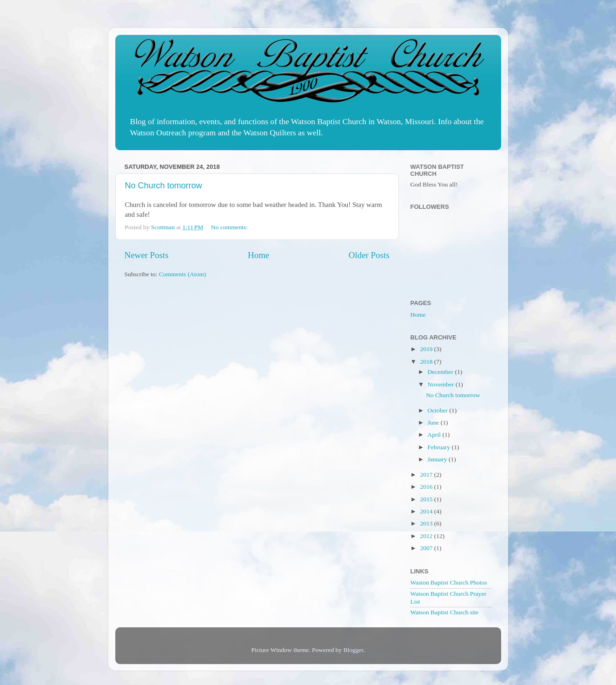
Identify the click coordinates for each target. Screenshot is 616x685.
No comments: (230, 227)
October (439, 410)
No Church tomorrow (164, 186)
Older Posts (369, 255)
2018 (427, 362)
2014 (427, 511)
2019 (427, 349)
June (434, 422)
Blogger (353, 650)
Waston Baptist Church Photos (449, 582)
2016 (427, 487)
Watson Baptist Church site (445, 612)
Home (258, 255)
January (438, 459)
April (435, 435)
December (441, 372)
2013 (427, 523)
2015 (427, 499)
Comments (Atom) (183, 274)
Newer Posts (147, 255)
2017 (427, 475)
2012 (427, 536)
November (442, 384)
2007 (427, 548)
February (440, 447)
